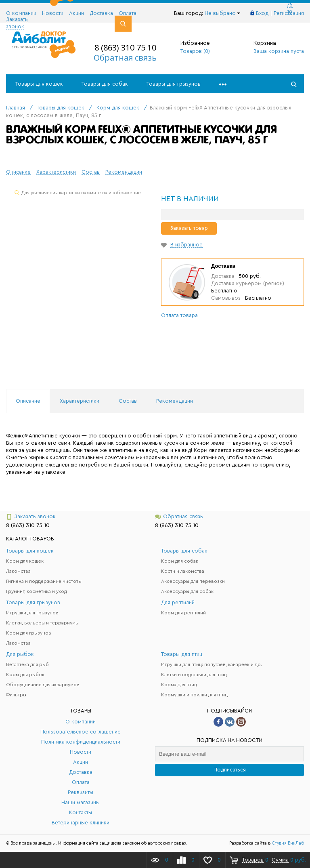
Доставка (101, 13)
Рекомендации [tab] (175, 401)
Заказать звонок (31, 517)
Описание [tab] (28, 401)
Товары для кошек (39, 84)
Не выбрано (222, 13)
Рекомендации (124, 172)
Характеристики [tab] (80, 401)
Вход (262, 13)
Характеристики (56, 172)
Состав (91, 172)
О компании (21, 13)
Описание (18, 172)
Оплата (128, 13)
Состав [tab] (128, 401)
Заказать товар (189, 228)
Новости (53, 13)
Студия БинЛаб (288, 843)
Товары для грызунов (174, 84)
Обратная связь (125, 58)
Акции (76, 13)
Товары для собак (105, 84)
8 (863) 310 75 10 (125, 47)
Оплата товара (179, 315)
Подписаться (230, 770)
